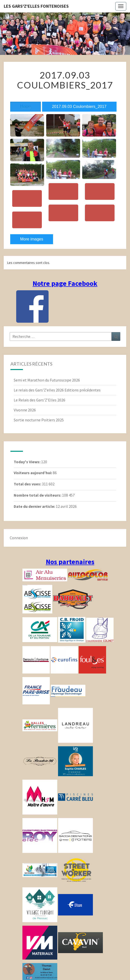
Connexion (19, 538)
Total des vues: (28, 484)
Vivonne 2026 (25, 410)
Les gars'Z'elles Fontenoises (36, 6)
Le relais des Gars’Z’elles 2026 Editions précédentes (57, 390)
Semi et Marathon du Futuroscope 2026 (47, 380)
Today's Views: (27, 462)
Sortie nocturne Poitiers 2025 (39, 420)
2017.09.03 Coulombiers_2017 (79, 107)
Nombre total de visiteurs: (38, 495)
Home (26, 107)
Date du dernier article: (35, 506)
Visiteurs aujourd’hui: (33, 473)
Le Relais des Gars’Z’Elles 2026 (39, 400)
